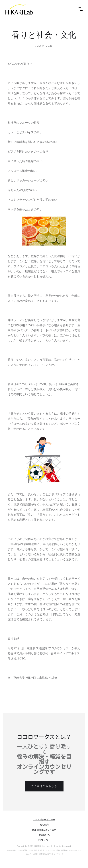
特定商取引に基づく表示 (44, 830)
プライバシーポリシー (44, 820)
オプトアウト (44, 840)
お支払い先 (44, 835)
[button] (81, 9)
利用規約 (44, 825)
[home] (19, 9)
